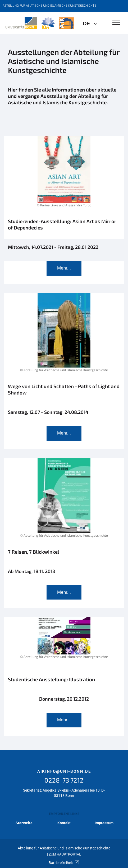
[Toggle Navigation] (116, 23)
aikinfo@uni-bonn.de (64, 771)
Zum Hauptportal (65, 854)
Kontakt (64, 823)
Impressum (104, 823)
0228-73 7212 (64, 780)
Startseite (24, 823)
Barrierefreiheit (64, 863)
